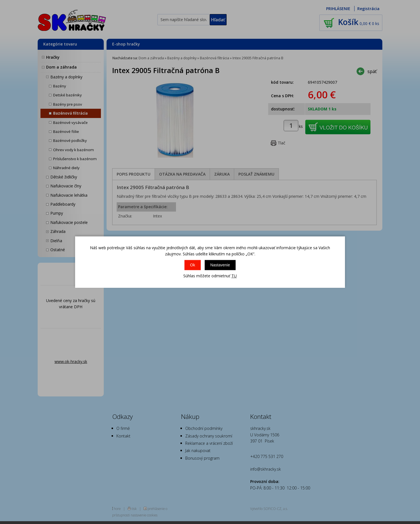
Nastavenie (220, 265)
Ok (193, 265)
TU (234, 276)
